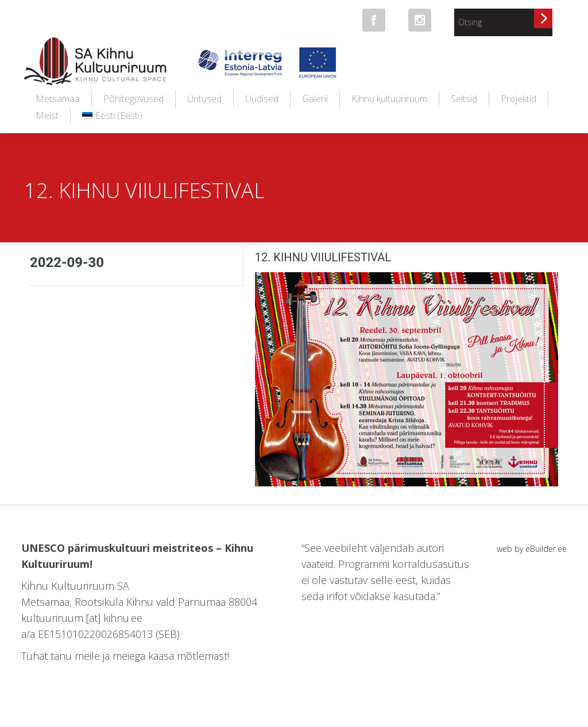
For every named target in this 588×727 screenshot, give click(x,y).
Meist (47, 115)
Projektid (519, 99)
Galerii (315, 99)
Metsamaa (58, 99)
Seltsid (464, 99)
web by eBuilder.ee (532, 549)
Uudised (262, 99)
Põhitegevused (134, 99)
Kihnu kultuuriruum (389, 99)
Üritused (204, 99)
